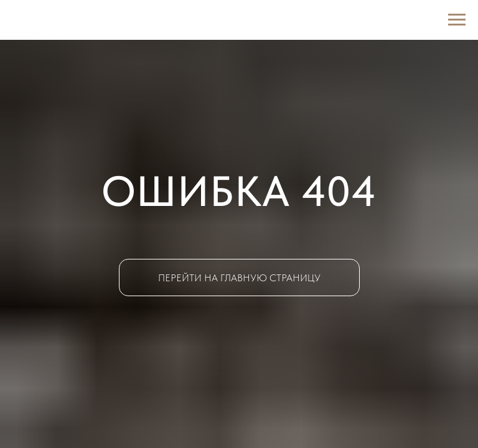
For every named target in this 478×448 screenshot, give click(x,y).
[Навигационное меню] (457, 20)
